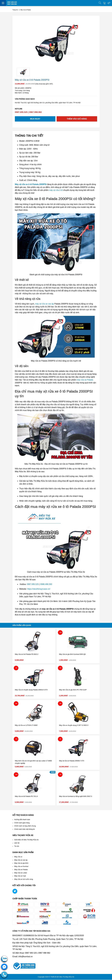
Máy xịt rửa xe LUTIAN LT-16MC (26, 725)
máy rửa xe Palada (85, 380)
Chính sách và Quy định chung (25, 826)
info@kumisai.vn (26, 957)
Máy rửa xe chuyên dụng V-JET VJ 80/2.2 (74, 725)
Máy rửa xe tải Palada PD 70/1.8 (26, 797)
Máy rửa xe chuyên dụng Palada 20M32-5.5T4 (31, 690)
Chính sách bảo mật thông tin (24, 829)
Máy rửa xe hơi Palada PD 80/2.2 (27, 654)
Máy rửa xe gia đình (21, 863)
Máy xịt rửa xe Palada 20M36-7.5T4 (72, 761)
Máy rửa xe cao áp (21, 860)
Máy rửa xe (18, 857)
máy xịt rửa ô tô (56, 190)
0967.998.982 (12, 4)
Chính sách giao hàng (22, 823)
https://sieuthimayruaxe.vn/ (39, 589)
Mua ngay (35, 119)
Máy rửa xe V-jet (20, 876)
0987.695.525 (12, 2)
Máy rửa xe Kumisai (21, 866)
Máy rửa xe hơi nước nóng (24, 879)
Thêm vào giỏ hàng (77, 119)
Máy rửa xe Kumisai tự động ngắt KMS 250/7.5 (76, 797)
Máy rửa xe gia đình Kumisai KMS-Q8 (72, 654)
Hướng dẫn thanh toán (22, 820)
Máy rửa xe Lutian (21, 873)
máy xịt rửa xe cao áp (45, 304)
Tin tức (17, 846)
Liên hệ (17, 843)
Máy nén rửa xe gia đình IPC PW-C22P (73, 690)
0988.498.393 (46, 584)
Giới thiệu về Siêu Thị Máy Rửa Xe (26, 840)
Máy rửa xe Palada (21, 870)
